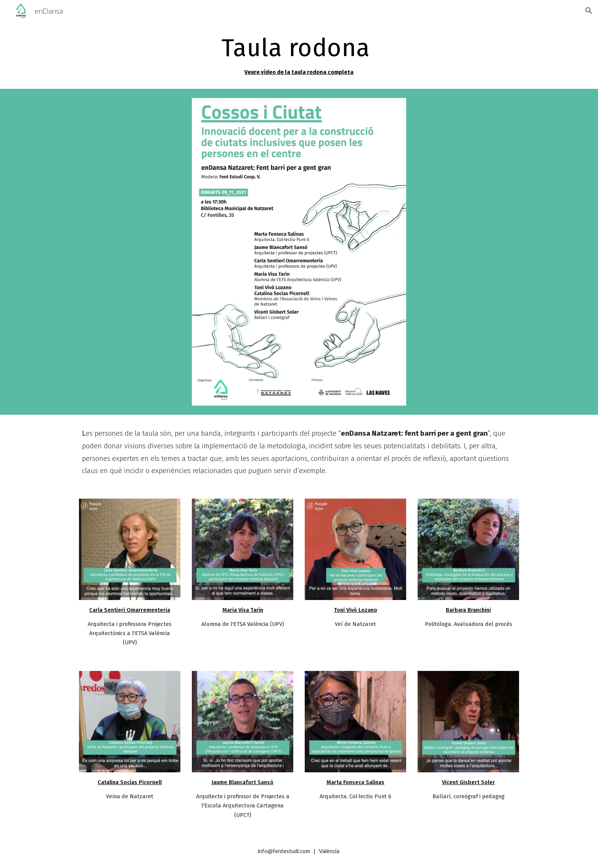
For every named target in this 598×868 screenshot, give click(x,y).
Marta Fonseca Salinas (355, 782)
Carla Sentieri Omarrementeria (130, 610)
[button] (589, 11)
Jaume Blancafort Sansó (243, 782)
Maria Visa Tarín (243, 610)
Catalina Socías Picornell (130, 782)
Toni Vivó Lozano (356, 610)
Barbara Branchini (468, 610)
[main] (299, 55)
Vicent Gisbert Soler (469, 782)
